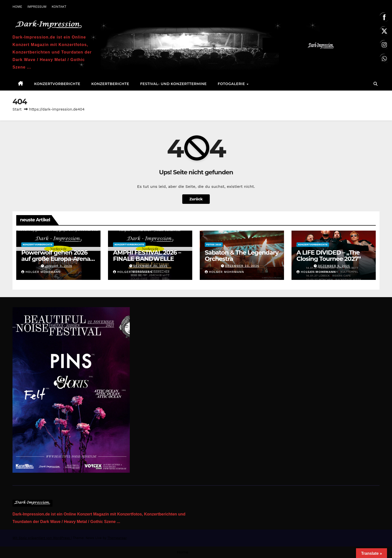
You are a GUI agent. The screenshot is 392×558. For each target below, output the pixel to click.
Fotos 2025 (214, 244)
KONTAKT (59, 7)
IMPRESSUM (37, 7)
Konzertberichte (110, 84)
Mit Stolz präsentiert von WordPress (42, 538)
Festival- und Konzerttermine (173, 84)
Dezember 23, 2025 (242, 266)
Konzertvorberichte (57, 84)
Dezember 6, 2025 (334, 266)
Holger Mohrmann (41, 272)
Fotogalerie (232, 84)
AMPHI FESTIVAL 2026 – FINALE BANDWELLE (147, 256)
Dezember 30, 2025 (150, 266)
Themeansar (117, 538)
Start (17, 109)
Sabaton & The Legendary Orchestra (242, 256)
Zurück (196, 199)
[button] (375, 84)
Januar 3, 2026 (59, 266)
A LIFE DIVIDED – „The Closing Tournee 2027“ (329, 256)
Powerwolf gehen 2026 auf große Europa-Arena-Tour (57, 259)
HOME (17, 7)
